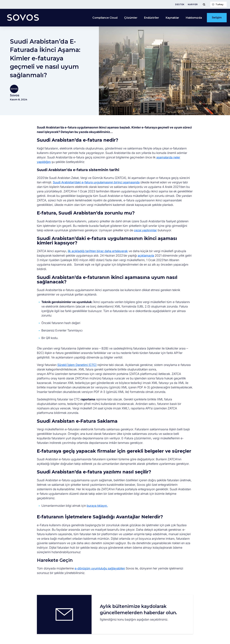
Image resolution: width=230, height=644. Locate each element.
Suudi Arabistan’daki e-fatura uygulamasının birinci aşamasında (96, 182)
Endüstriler (152, 18)
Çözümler (131, 18)
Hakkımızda (194, 18)
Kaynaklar (172, 18)
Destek (180, 4)
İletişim (217, 18)
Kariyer (193, 4)
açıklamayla (146, 256)
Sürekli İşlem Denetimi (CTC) (77, 365)
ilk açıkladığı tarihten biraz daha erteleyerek (98, 251)
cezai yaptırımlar (145, 230)
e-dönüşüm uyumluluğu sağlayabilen (100, 568)
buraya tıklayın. (97, 506)
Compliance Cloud (105, 18)
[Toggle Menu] (204, 4)
